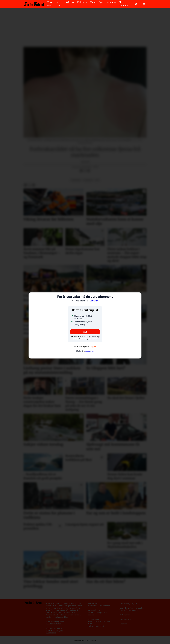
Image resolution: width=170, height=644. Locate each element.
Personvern (51, 633)
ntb (97, 180)
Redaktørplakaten (54, 624)
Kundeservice (125, 619)
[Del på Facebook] (81, 171)
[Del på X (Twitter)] (85, 171)
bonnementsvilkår (55, 628)
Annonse (112, 2)
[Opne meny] (144, 4)
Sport (102, 2)
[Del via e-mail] (89, 171)
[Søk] (136, 4)
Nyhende (70, 2)
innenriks (76, 180)
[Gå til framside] (34, 4)
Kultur (93, 2)
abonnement (90, 351)
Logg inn (85, 301)
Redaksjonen (125, 615)
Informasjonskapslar (55, 631)
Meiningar (82, 2)
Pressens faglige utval (55, 622)
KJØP (85, 332)
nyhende (88, 180)
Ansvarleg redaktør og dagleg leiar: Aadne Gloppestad (132, 609)
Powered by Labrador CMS (85, 641)
